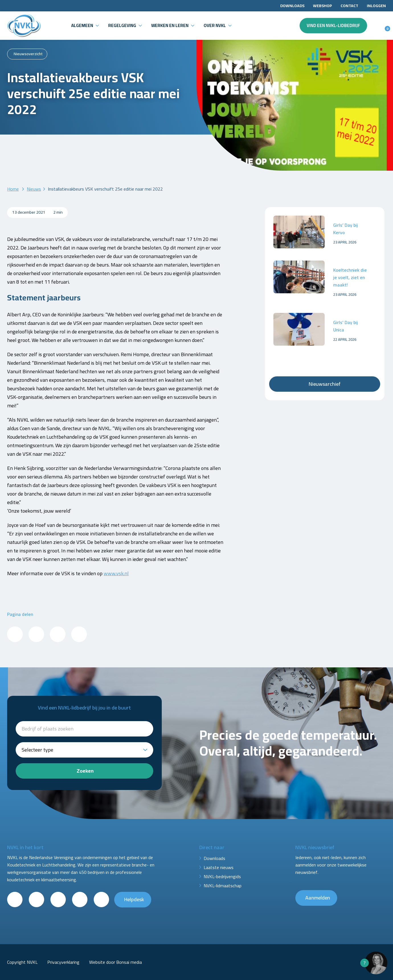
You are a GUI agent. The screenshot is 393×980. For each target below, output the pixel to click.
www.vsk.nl (116, 573)
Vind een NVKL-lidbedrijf (333, 25)
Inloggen (376, 6)
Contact (349, 6)
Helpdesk (134, 899)
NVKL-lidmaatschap (223, 886)
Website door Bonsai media (115, 962)
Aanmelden (318, 898)
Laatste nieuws (219, 867)
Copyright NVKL (22, 962)
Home (13, 189)
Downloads (292, 6)
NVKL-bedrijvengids (222, 876)
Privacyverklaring (63, 962)
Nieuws (34, 189)
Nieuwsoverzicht (28, 54)
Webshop (323, 6)
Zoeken (85, 771)
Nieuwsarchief (325, 384)
